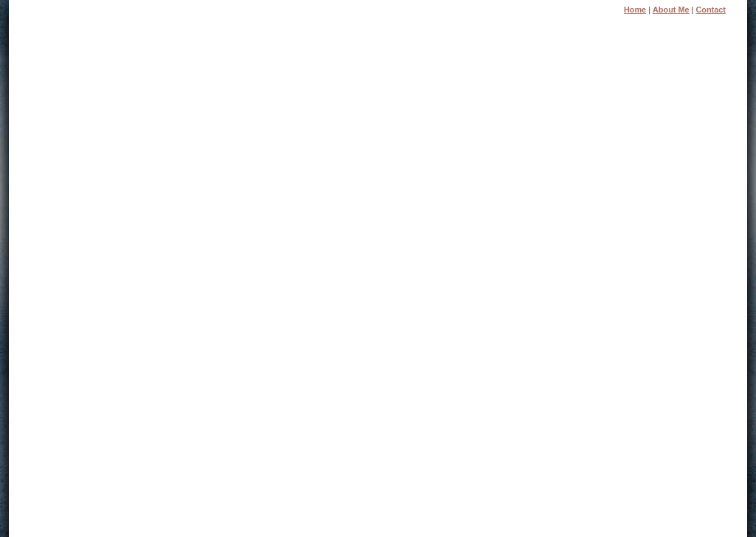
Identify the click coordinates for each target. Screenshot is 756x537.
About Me (671, 10)
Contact (710, 10)
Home (635, 10)
